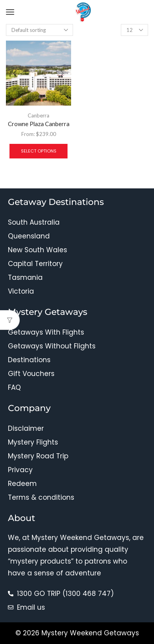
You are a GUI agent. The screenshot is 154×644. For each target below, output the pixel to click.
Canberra (38, 115)
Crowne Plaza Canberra (39, 124)
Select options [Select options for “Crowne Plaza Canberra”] (39, 151)
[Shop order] (39, 30)
